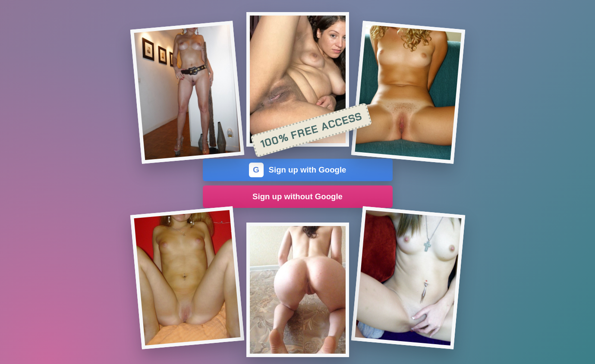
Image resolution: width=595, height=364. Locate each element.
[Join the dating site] (187, 92)
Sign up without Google (297, 196)
